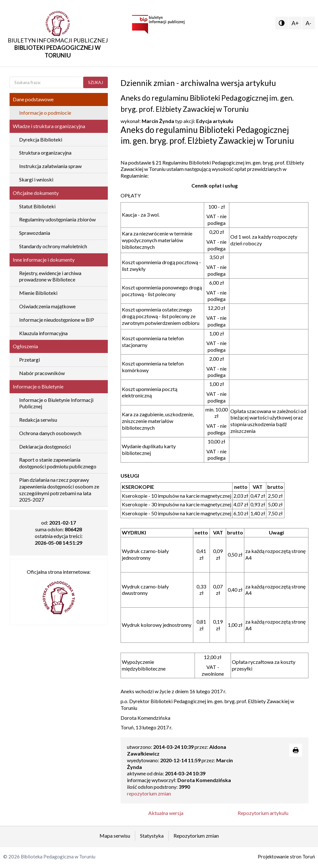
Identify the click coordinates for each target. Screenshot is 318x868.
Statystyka (152, 836)
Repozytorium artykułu (263, 813)
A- (308, 23)
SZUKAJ (96, 82)
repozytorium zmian (149, 793)
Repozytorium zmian (196, 836)
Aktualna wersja (166, 813)
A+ (295, 23)
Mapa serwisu (115, 836)
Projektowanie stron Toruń (286, 856)
